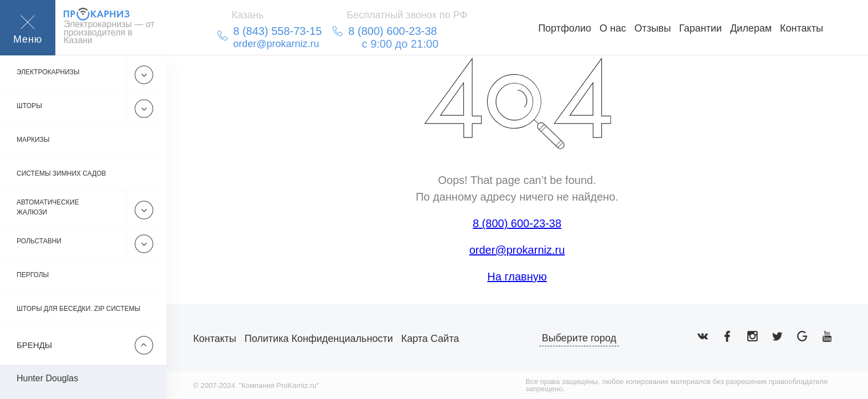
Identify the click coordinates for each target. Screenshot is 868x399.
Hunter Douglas (47, 378)
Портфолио (565, 28)
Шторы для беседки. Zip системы (78, 309)
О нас (613, 28)
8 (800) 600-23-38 (517, 223)
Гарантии (701, 28)
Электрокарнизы (48, 72)
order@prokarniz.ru (517, 250)
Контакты (802, 28)
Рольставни (39, 241)
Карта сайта (430, 339)
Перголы (33, 275)
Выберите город (579, 338)
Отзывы (653, 28)
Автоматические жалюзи (48, 207)
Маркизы (33, 140)
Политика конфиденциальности (319, 339)
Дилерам (751, 28)
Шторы (29, 106)
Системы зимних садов (61, 173)
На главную (517, 277)
